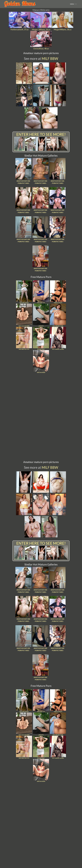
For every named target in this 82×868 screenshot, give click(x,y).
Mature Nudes (24, 292)
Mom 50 (41, 315)
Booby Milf (41, 338)
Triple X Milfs (58, 292)
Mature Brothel (58, 315)
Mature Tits (41, 292)
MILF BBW (50, 59)
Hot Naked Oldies (58, 338)
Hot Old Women (24, 315)
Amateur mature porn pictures (23, 182)
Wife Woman (41, 361)
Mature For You (24, 338)
